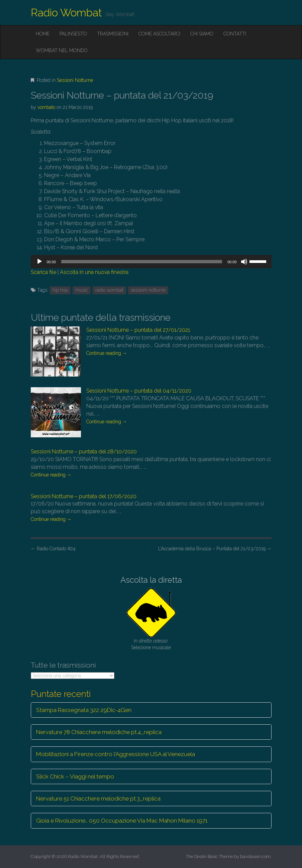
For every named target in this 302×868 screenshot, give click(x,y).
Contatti (235, 34)
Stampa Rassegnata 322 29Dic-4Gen (84, 710)
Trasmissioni (113, 34)
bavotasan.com (255, 856)
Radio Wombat (66, 13)
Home (43, 34)
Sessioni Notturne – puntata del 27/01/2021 (138, 330)
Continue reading (107, 353)
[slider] (142, 262)
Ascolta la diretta (151, 580)
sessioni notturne (148, 290)
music (82, 290)
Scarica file (43, 272)
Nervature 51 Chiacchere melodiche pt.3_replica (98, 799)
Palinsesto (73, 34)
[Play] (39, 262)
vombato (46, 107)
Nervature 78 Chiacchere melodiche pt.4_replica (99, 732)
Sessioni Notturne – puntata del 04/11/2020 (139, 391)
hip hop (60, 290)
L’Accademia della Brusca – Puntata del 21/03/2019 (215, 549)
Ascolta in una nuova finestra (94, 272)
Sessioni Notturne (75, 80)
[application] (151, 262)
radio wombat (109, 290)
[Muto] (244, 262)
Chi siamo (202, 34)
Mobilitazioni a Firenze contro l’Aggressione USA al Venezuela (116, 754)
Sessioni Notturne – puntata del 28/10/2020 (84, 452)
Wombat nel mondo (62, 50)
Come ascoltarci (159, 34)
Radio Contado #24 (53, 549)
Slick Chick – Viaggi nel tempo (75, 776)
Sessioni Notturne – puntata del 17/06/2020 (84, 496)
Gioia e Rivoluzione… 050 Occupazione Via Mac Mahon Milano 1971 (122, 821)
